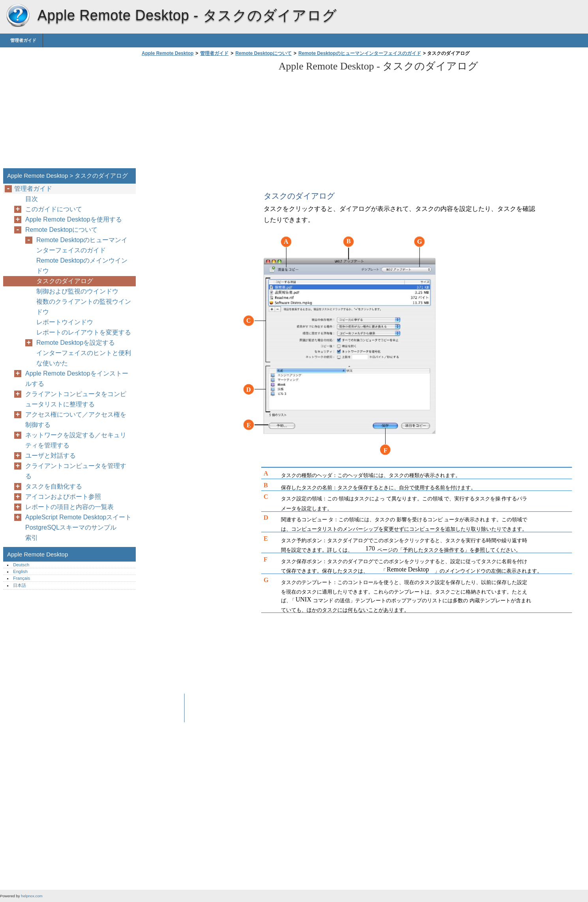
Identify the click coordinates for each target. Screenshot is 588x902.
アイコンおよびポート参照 (63, 497)
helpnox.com (32, 896)
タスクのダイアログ (65, 281)
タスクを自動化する (54, 486)
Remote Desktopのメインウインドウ (82, 266)
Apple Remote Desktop (18, 16)
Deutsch (21, 565)
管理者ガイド (23, 40)
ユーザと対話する (51, 456)
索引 (32, 538)
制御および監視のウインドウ (77, 291)
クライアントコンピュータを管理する (76, 471)
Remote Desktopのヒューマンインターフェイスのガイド (360, 53)
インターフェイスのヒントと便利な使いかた (84, 358)
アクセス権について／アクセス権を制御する (76, 420)
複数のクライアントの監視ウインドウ (84, 307)
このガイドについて (54, 209)
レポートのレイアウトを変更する (84, 332)
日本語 (20, 585)
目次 (32, 199)
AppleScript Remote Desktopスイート (78, 517)
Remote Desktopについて (263, 53)
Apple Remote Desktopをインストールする (77, 379)
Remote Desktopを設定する (76, 343)
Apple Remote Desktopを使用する (74, 219)
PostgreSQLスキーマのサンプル (71, 527)
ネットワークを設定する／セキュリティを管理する (76, 440)
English (20, 571)
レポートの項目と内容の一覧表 (69, 507)
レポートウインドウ (65, 322)
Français (22, 578)
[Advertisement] (206, 115)
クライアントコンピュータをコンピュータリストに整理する (76, 399)
